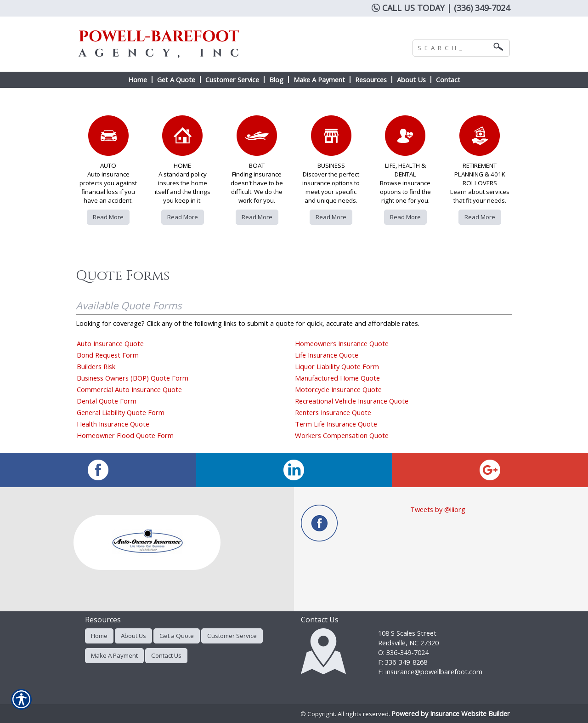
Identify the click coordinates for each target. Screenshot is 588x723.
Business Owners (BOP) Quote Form (133, 378)
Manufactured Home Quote (337, 378)
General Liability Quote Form (121, 412)
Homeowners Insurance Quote (342, 343)
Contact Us (166, 655)
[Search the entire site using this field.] (454, 47)
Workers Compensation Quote (342, 435)
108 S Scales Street (407, 633)
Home (99, 636)
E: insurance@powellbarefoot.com (430, 672)
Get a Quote (177, 636)
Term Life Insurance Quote (336, 424)
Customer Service (232, 636)
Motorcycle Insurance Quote (338, 389)
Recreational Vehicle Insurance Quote (352, 401)
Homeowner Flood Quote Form (125, 435)
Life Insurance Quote (327, 355)
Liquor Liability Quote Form (337, 366)
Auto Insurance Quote (110, 343)
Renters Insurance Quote (333, 412)
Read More (108, 217)
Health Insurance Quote (113, 424)
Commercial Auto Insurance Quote (129, 389)
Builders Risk (96, 366)
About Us (133, 636)
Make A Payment (114, 655)
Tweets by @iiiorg (438, 509)
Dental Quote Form (107, 401)
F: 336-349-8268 (403, 662)
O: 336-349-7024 (403, 652)
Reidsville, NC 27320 (408, 643)
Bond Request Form (108, 355)
